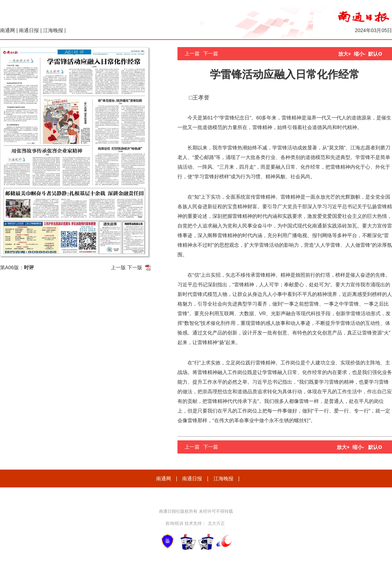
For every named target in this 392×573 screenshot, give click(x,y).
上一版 (118, 267)
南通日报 (29, 30)
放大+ (345, 54)
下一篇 (211, 53)
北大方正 (216, 523)
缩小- (360, 54)
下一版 (135, 267)
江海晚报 (53, 30)
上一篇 (192, 53)
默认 (375, 54)
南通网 (7, 30)
